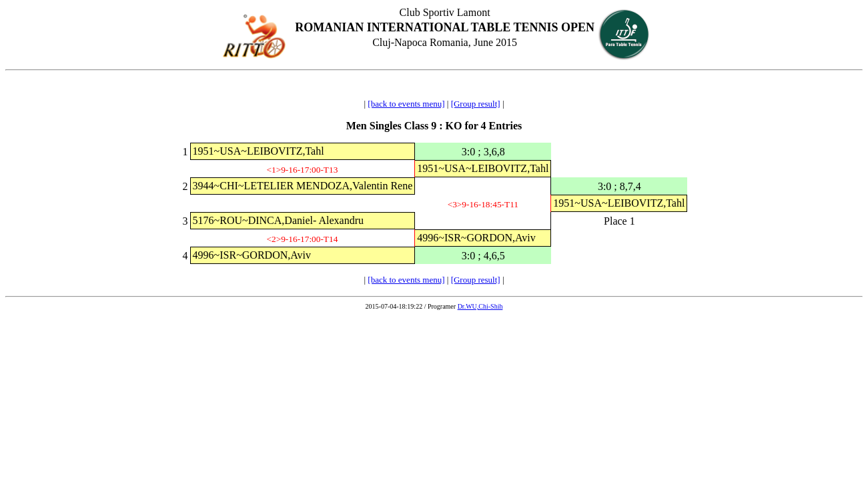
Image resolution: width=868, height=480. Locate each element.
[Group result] (476, 104)
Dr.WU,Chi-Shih (480, 306)
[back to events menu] (406, 104)
